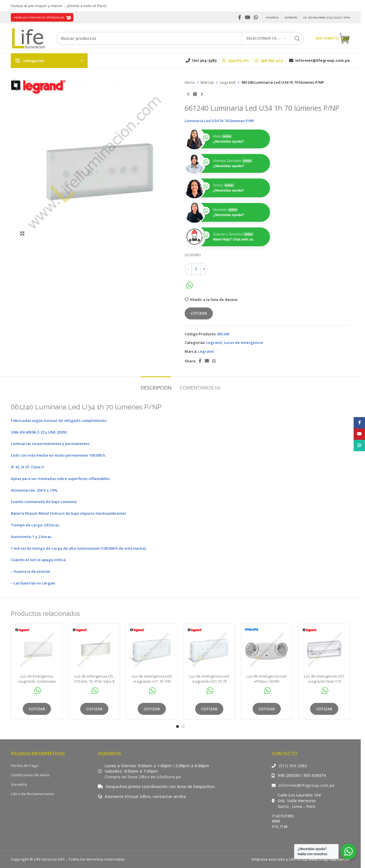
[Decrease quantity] (188, 269)
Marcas (207, 82)
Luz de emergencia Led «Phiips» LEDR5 (267, 679)
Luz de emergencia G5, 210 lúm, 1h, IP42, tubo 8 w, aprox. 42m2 (94, 681)
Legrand (228, 82)
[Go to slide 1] (178, 727)
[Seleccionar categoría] (266, 38)
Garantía (19, 784)
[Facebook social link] (240, 17)
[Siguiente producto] (202, 95)
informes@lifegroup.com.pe (307, 785)
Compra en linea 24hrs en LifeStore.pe (143, 777)
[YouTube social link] (247, 17)
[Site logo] (28, 38)
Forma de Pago (25, 766)
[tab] (156, 385)
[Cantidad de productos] (196, 269)
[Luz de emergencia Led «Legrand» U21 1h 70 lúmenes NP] (209, 650)
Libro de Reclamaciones (32, 794)
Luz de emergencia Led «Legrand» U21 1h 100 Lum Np (152, 681)
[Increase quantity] (204, 269)
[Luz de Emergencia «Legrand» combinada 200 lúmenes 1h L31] (37, 650)
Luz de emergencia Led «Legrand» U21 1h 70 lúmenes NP (209, 681)
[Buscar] (180, 38)
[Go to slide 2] (183, 727)
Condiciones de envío (30, 775)
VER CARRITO (333, 38)
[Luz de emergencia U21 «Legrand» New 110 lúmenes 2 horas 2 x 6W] (324, 650)
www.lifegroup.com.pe (329, 859)
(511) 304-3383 (293, 766)
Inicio (190, 82)
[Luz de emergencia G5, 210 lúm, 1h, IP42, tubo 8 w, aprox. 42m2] (94, 650)
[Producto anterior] (188, 95)
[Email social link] (207, 361)
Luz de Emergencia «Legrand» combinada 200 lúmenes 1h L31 (37, 681)
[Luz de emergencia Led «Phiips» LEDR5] (267, 650)
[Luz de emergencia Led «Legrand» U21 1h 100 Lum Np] (152, 650)
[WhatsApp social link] (256, 17)
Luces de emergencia (243, 342)
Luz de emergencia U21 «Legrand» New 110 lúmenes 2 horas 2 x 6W (324, 681)
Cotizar (199, 313)
